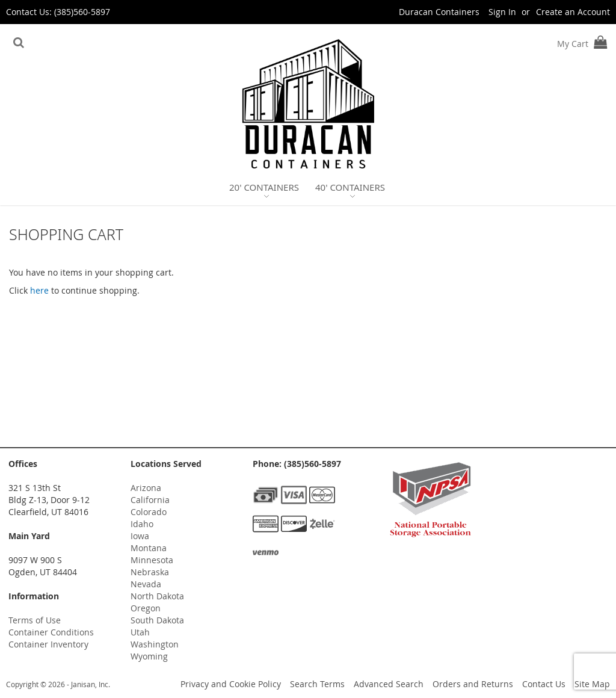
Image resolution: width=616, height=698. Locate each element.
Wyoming (149, 656)
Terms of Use (35, 620)
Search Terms (317, 684)
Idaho (142, 524)
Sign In (502, 12)
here (39, 290)
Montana (149, 548)
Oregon (146, 608)
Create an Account (573, 12)
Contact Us (544, 684)
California (150, 500)
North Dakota (157, 596)
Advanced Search (389, 684)
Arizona (146, 488)
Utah (140, 632)
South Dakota (157, 620)
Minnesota (152, 560)
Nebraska (150, 572)
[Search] (19, 43)
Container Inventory (48, 644)
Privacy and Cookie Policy (231, 684)
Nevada (146, 584)
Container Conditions (51, 632)
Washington (155, 644)
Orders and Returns (473, 684)
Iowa (140, 536)
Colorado (149, 512)
